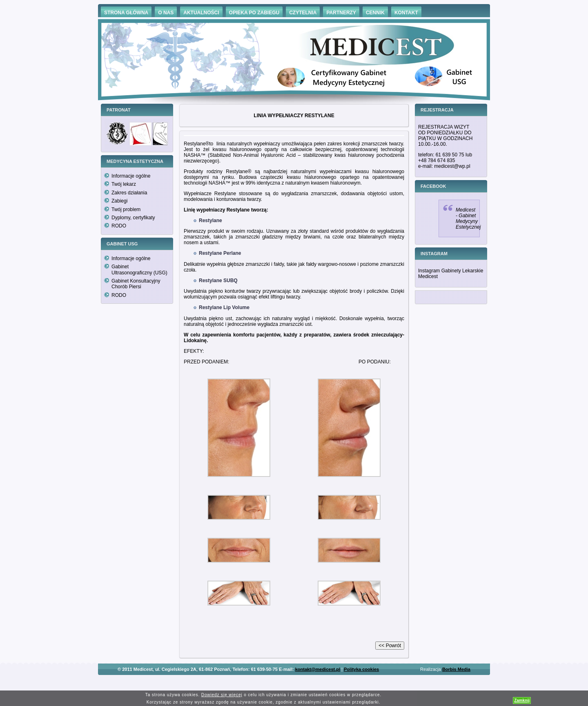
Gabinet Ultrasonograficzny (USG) (139, 269)
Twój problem (126, 209)
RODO (119, 226)
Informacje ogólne (131, 176)
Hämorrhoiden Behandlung (305, 681)
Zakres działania (129, 193)
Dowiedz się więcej (222, 695)
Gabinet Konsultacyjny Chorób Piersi (136, 284)
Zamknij (522, 700)
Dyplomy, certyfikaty (133, 218)
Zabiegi (119, 201)
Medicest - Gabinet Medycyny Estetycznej (468, 218)
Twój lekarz (124, 184)
